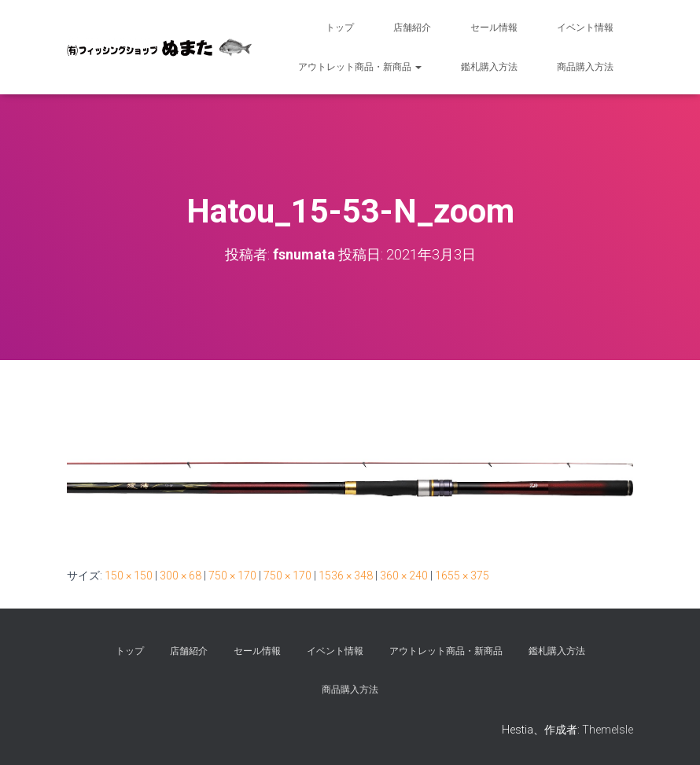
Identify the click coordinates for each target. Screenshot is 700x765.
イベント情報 (585, 28)
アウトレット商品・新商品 (360, 67)
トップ (340, 28)
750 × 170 (232, 576)
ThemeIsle (608, 730)
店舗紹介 (412, 28)
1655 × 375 (462, 576)
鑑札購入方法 (489, 67)
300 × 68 (181, 576)
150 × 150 (129, 576)
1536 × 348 (346, 576)
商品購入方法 (585, 67)
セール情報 (494, 28)
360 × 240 (404, 576)
